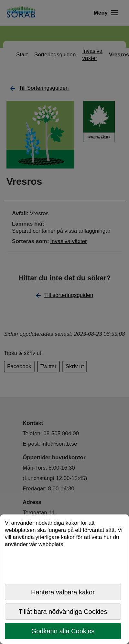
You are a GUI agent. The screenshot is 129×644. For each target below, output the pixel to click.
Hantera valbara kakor (63, 592)
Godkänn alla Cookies (63, 631)
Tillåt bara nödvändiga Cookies (63, 612)
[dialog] (64, 579)
